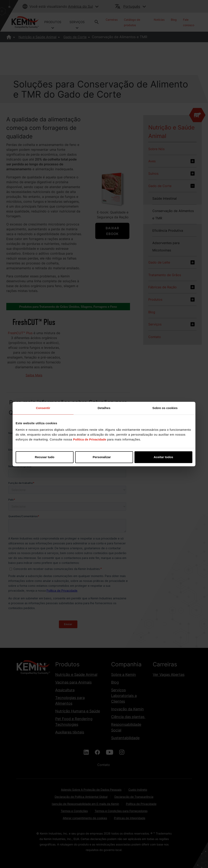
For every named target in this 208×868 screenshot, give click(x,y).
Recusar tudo (45, 457)
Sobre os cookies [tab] (165, 408)
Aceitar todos (164, 457)
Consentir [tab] (43, 408)
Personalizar (104, 457)
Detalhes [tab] (104, 408)
